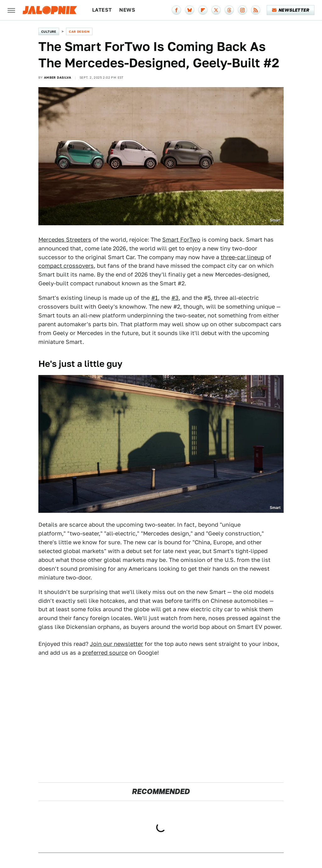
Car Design (79, 31)
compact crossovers (66, 266)
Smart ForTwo (181, 240)
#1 (155, 298)
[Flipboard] (203, 10)
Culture (49, 31)
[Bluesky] (190, 10)
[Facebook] (176, 10)
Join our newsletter (117, 644)
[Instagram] (242, 10)
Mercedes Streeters (65, 240)
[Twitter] (216, 10)
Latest (102, 10)
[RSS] (256, 10)
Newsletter (291, 10)
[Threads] (229, 10)
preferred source (105, 653)
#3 (175, 298)
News (127, 10)
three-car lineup (242, 257)
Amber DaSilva (58, 77)
